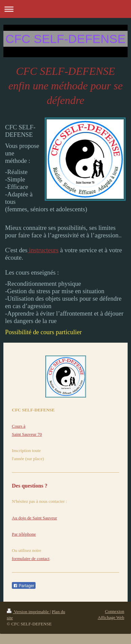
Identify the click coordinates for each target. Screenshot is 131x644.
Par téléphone (24, 534)
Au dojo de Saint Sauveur (35, 518)
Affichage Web (111, 617)
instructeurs (43, 250)
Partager (24, 586)
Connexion (115, 611)
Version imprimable (28, 612)
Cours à (19, 426)
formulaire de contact (31, 559)
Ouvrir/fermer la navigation (65, 9)
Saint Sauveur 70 (27, 434)
